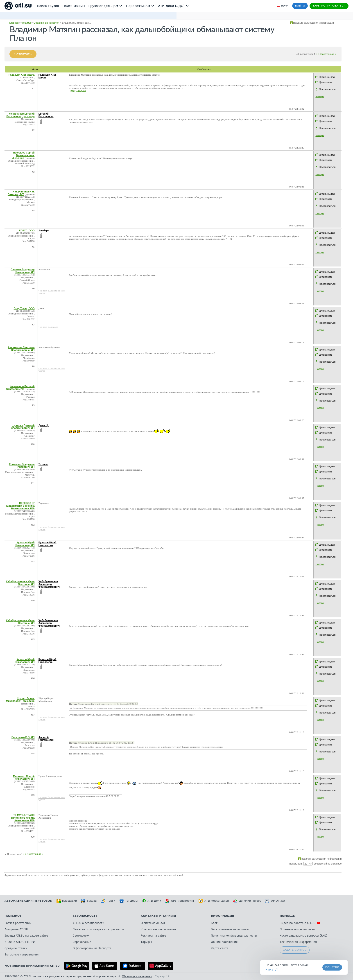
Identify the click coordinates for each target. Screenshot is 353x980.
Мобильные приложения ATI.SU (32, 966)
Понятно (332, 967)
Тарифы (146, 942)
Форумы (26, 23)
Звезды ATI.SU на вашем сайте (26, 936)
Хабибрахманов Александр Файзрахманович (49, 584)
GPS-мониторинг (180, 901)
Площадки (67, 901)
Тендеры (128, 901)
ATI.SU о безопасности (88, 923)
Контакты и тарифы (158, 916)
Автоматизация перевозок (28, 901)
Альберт (44, 230)
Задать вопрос (294, 950)
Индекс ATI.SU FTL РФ (20, 942)
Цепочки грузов (247, 901)
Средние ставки (16, 948)
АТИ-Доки (151, 901)
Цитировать (326, 82)
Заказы (89, 901)
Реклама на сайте (153, 936)
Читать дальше (78, 91)
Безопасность (85, 916)
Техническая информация (298, 942)
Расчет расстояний (18, 923)
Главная (14, 23)
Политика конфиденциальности (234, 936)
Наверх (320, 96)
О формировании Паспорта (92, 948)
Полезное (13, 916)
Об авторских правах (137, 976)
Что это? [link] (272, 970)
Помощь (287, 916)
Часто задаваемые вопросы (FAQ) (303, 936)
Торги (108, 901)
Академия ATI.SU (16, 929)
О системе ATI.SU (153, 923)
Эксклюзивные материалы (230, 929)
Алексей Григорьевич (46, 738)
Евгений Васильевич (46, 115)
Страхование (82, 942)
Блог (214, 923)
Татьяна (43, 464)
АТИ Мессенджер (214, 901)
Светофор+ (81, 936)
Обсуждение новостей (46, 23)
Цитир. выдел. (327, 77)
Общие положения (224, 942)
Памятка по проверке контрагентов (98, 929)
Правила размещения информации (313, 23)
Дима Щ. (44, 425)
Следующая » (328, 54)
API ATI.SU (275, 901)
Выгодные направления (21, 955)
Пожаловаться (327, 89)
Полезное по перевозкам (297, 929)
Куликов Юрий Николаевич (48, 544)
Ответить (24, 54)
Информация (223, 916)
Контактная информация (159, 929)
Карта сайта (220, 948)
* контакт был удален (49, 327)
